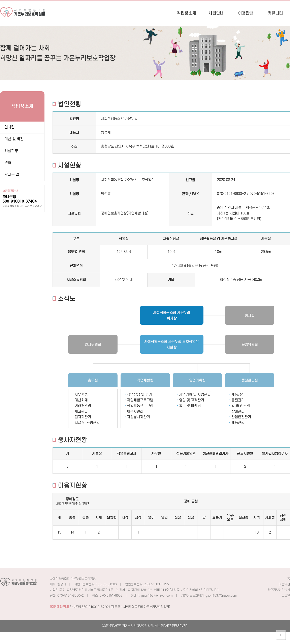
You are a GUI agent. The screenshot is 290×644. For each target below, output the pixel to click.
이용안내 (246, 13)
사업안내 (216, 13)
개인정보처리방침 (279, 590)
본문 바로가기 (0, 0)
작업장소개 (186, 13)
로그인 (286, 596)
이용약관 (284, 584)
